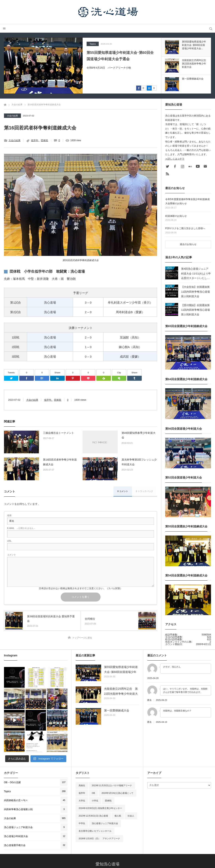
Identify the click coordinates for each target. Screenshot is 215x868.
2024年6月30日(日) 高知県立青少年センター (100, 771)
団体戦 (44, 140)
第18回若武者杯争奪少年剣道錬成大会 (60, 462)
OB (93, 756)
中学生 (82, 787)
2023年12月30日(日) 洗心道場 (93, 779)
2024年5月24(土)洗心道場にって (117, 756)
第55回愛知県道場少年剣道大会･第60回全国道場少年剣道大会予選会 (120, 56)
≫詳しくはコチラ (175, 159)
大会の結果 (12, 116)
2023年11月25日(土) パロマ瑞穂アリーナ (112, 749)
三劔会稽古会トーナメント (59, 433)
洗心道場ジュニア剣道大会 (105, 787)
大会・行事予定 (128, 848)
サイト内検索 (211, 28)
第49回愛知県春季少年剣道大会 (139, 435)
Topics (93, 44)
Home (63, 848)
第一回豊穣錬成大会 (117, 710)
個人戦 (118, 779)
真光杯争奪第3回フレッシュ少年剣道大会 (139, 462)
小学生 (95, 764)
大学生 (82, 764)
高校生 (82, 749)
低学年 (35, 140)
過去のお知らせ (188, 244)
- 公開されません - (21, 528)
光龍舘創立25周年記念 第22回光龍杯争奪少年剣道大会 (121, 692)
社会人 (131, 779)
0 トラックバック (145, 491)
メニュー (4, 28)
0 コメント (123, 491)
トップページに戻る (82, 638)
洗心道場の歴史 (104, 848)
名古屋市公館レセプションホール (95, 794)
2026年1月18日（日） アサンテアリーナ (99, 802)
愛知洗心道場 (107, 827)
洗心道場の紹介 (81, 848)
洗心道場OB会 (150, 848)
